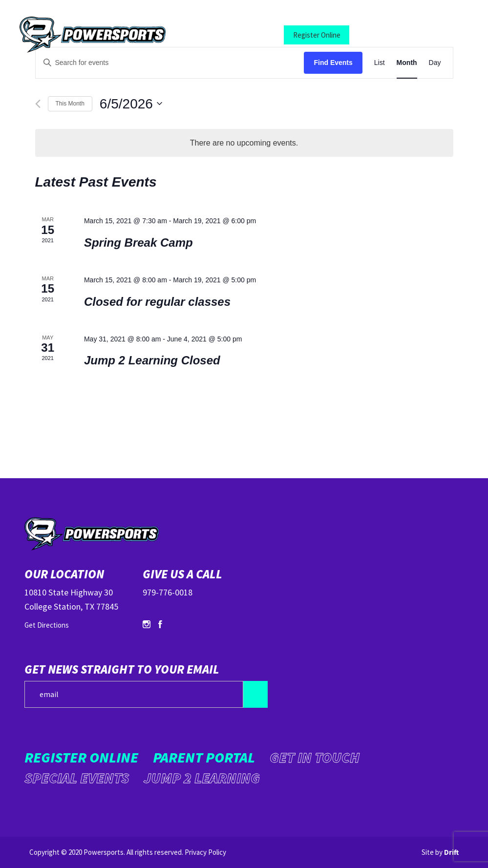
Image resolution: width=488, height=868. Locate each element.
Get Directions (47, 625)
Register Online (317, 35)
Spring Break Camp (138, 243)
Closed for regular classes (157, 302)
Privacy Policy (205, 852)
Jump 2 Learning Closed (152, 360)
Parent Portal (390, 35)
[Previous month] (38, 104)
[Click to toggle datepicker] (131, 104)
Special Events (77, 778)
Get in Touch (315, 757)
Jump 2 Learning (202, 778)
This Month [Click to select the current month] (70, 104)
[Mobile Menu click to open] (442, 35)
